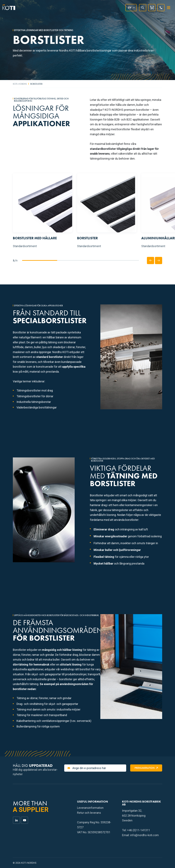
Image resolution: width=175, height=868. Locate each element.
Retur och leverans (89, 813)
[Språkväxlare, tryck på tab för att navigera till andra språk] (131, 8)
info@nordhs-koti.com (144, 835)
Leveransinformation (90, 808)
